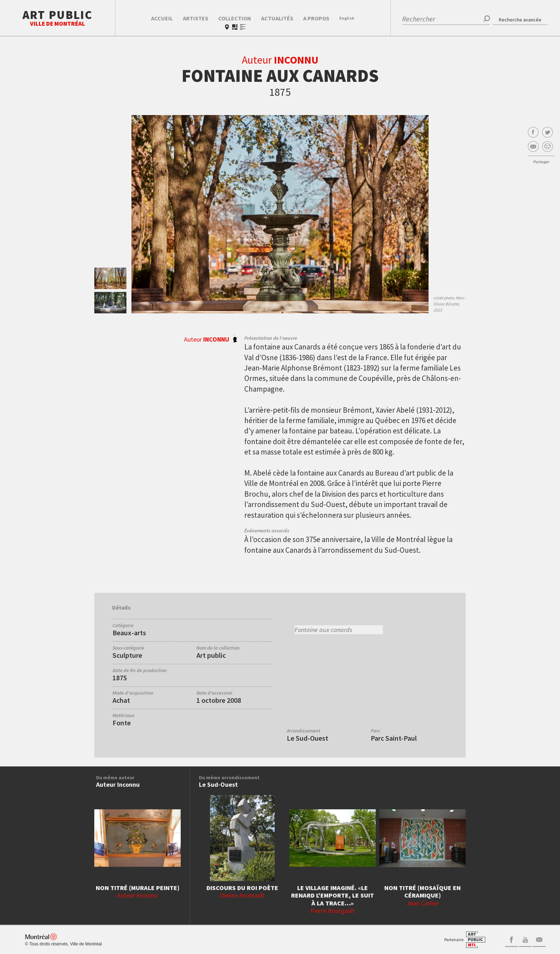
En (347, 18)
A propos (316, 18)
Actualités (277, 18)
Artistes (196, 18)
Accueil (162, 18)
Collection (235, 18)
